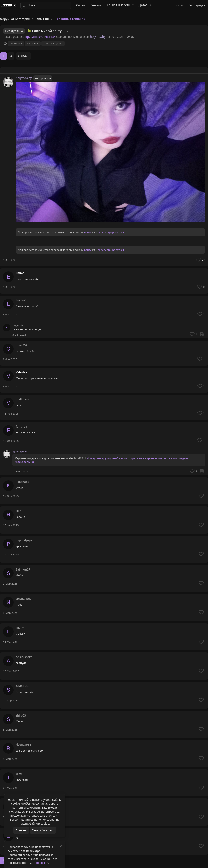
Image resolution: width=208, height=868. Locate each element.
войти (88, 232)
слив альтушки (53, 43)
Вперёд (22, 56)
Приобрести (41, 863)
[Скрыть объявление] (60, 847)
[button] (120, 5)
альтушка (16, 43)
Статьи (81, 5)
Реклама (96, 5)
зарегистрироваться (111, 232)
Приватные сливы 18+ (40, 37)
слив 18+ (33, 43)
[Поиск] (46, 5)
